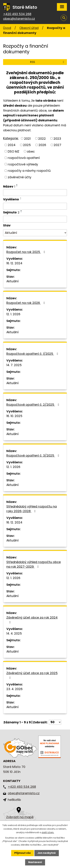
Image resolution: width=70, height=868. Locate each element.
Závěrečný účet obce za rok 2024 (32, 620)
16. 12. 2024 (14, 263)
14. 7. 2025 (14, 365)
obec (31, 151)
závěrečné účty (20, 177)
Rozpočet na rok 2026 (26, 303)
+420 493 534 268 (17, 14)
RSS (48, 62)
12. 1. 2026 (13, 314)
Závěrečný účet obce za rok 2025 (32, 675)
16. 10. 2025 (14, 416)
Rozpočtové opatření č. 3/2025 (33, 456)
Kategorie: (11, 138)
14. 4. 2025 (14, 633)
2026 (42, 145)
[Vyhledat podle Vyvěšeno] (35, 206)
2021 (27, 138)
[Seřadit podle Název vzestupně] (17, 185)
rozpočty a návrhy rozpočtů (29, 171)
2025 (27, 145)
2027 (57, 145)
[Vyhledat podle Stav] (35, 233)
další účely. (48, 832)
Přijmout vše (23, 853)
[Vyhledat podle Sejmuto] (35, 219)
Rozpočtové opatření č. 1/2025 (33, 354)
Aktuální (12, 281)
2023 (57, 138)
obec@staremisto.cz (19, 19)
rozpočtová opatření (24, 158)
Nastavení (35, 862)
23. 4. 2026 (14, 689)
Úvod (7, 28)
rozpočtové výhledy (23, 164)
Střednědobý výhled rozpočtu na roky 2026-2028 (32, 509)
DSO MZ (14, 151)
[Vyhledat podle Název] (35, 193)
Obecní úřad (29, 28)
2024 (12, 145)
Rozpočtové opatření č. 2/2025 (33, 405)
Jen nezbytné (47, 853)
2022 (42, 138)
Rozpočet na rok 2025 (26, 252)
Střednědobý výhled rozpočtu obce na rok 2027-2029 (34, 564)
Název (9, 186)
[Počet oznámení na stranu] (55, 722)
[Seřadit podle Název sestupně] (17, 186)
